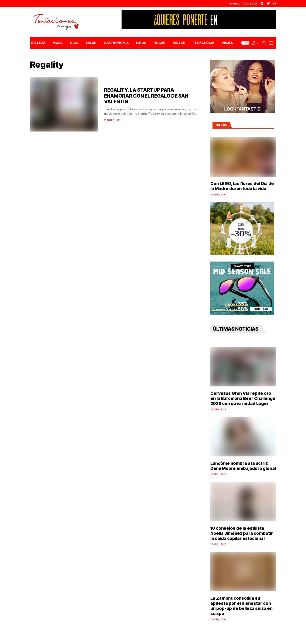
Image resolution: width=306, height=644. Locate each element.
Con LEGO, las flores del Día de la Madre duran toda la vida (242, 186)
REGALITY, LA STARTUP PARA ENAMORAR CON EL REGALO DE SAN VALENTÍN (146, 96)
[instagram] (275, 3)
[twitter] (268, 3)
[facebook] (262, 3)
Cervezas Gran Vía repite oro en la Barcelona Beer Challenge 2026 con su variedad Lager (243, 398)
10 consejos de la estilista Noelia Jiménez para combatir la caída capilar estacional (242, 533)
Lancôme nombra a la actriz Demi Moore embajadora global (243, 466)
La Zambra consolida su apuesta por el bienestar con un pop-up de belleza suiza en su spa (241, 606)
